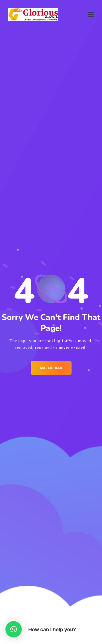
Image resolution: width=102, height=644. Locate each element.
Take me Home (51, 368)
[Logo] (33, 15)
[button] (14, 629)
